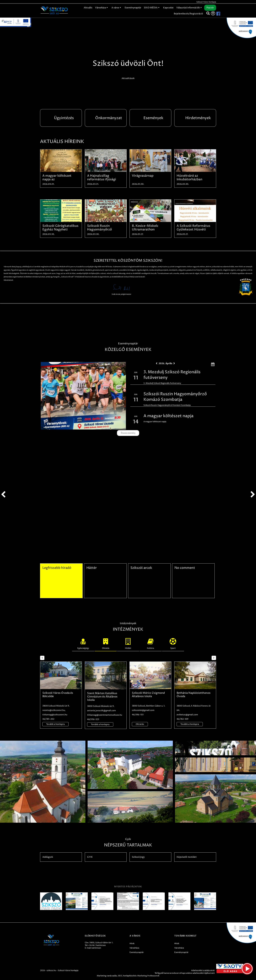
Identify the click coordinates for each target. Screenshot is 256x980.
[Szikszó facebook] (216, 14)
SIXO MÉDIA (152, 8)
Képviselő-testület (187, 857)
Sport (173, 643)
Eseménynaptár (133, 8)
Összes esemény (128, 433)
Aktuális (88, 8)
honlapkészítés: (130, 976)
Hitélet (128, 643)
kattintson (96, 948)
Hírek (132, 944)
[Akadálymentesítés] (213, 13)
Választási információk (189, 8)
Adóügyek (48, 857)
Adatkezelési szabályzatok (203, 970)
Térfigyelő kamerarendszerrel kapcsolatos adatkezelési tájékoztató (185, 973)
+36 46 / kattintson (97, 945)
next (253, 495)
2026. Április (165, 363)
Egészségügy (83, 643)
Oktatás (106, 643)
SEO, (120, 976)
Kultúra (151, 643)
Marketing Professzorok (148, 976)
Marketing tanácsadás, (107, 976)
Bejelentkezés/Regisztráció (188, 14)
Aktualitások (128, 78)
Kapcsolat (168, 8)
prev (3, 495)
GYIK (90, 857)
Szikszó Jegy (138, 857)
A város (117, 8)
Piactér (210, 8)
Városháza (102, 8)
